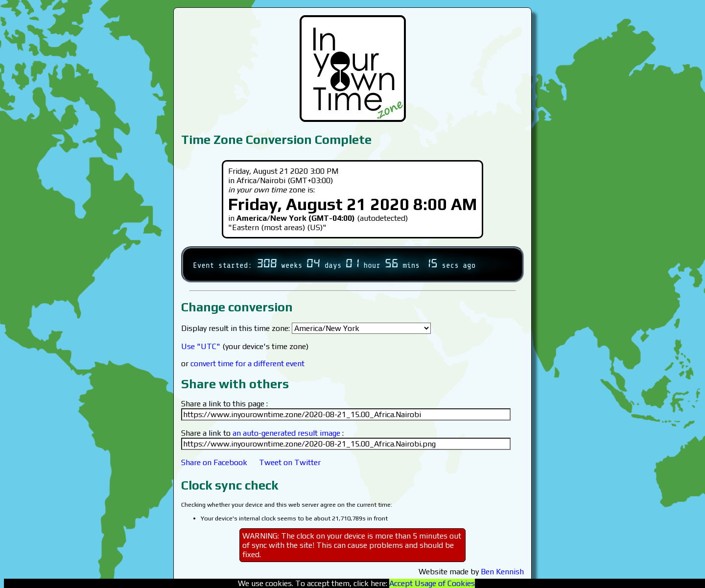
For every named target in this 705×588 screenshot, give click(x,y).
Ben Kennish (502, 572)
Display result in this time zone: (306, 328)
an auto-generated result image (286, 433)
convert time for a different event (247, 364)
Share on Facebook (214, 462)
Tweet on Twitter (290, 462)
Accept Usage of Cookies (432, 583)
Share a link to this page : (224, 404)
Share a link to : (262, 433)
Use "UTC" (201, 346)
